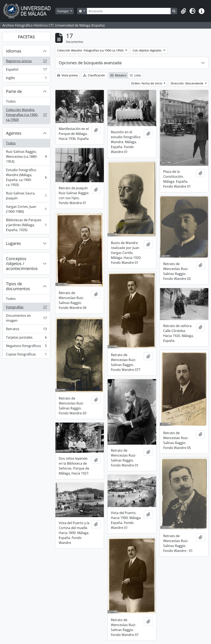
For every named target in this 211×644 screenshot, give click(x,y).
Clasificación (94, 75)
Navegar (63, 11)
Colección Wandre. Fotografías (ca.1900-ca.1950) (26, 115)
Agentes (14, 133)
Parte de (14, 91)
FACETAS (26, 37)
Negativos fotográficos (26, 347)
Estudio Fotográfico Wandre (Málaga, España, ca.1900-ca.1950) (26, 177)
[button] (183, 11)
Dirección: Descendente (187, 83)
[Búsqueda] (129, 11)
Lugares (13, 243)
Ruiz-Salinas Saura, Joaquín (26, 196)
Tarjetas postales (26, 338)
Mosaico (118, 75)
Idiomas (14, 51)
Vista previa (67, 75)
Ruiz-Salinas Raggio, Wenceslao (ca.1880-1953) (26, 157)
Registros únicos (26, 62)
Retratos (26, 330)
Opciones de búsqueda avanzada (90, 63)
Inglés (26, 79)
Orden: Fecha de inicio (147, 83)
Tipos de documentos (18, 286)
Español (26, 70)
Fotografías (26, 308)
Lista (135, 75)
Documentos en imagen (26, 318)
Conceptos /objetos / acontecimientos (22, 264)
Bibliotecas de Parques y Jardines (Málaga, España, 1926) (26, 225)
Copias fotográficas (26, 355)
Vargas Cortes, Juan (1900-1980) (26, 209)
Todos (11, 101)
